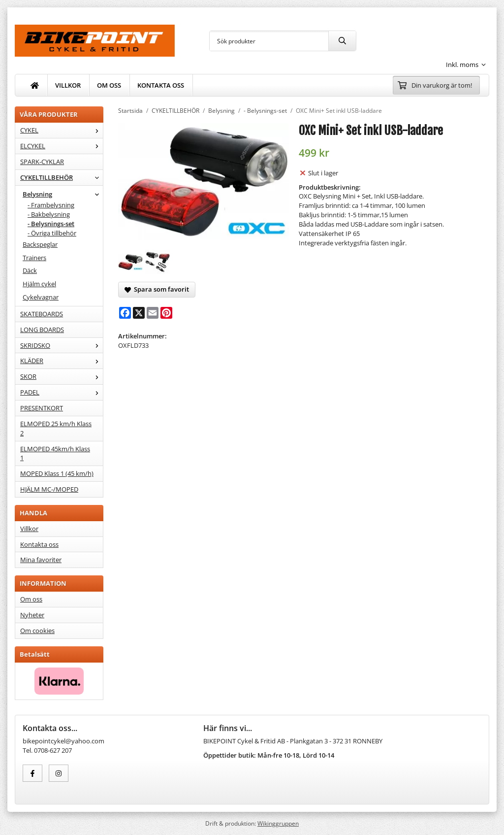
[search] (342, 41)
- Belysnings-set (51, 224)
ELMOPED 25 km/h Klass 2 (56, 428)
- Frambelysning (51, 205)
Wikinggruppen (278, 823)
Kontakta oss (39, 544)
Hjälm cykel (39, 284)
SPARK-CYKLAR (42, 162)
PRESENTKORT (42, 408)
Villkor (29, 529)
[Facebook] (125, 313)
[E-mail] (153, 313)
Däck (30, 270)
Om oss (31, 599)
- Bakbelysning (49, 214)
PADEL (62, 392)
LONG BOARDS (42, 330)
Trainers (34, 258)
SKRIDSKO (62, 345)
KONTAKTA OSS (161, 85)
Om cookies (37, 631)
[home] (35, 85)
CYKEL (62, 130)
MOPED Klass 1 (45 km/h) (57, 473)
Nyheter (32, 615)
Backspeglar (40, 244)
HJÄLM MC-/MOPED (49, 489)
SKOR (62, 376)
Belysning (63, 194)
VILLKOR (68, 85)
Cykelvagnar (41, 297)
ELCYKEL (62, 146)
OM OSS (109, 85)
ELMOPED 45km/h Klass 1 (55, 453)
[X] (139, 313)
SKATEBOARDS (42, 314)
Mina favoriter (41, 560)
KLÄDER (62, 361)
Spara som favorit (157, 289)
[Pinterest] (166, 313)
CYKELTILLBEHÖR (62, 177)
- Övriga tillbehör (52, 233)
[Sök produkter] (269, 41)
